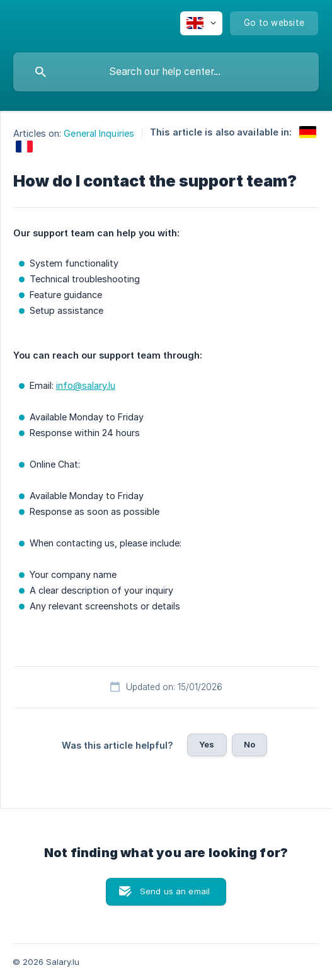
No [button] (249, 744)
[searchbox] (166, 72)
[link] (308, 132)
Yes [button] (207, 744)
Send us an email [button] (175, 891)
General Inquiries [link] (99, 133)
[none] (201, 23)
